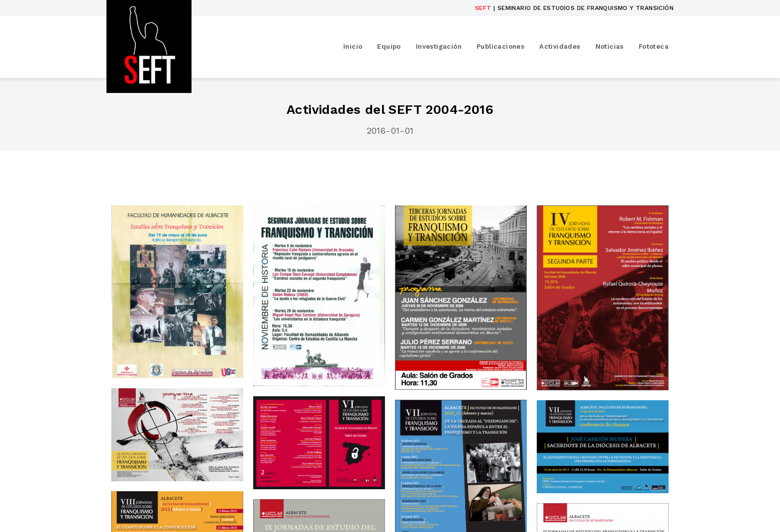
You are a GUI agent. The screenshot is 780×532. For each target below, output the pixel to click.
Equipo (389, 46)
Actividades (560, 46)
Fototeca (654, 46)
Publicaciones (500, 46)
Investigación (439, 46)
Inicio (353, 46)
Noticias (610, 46)
